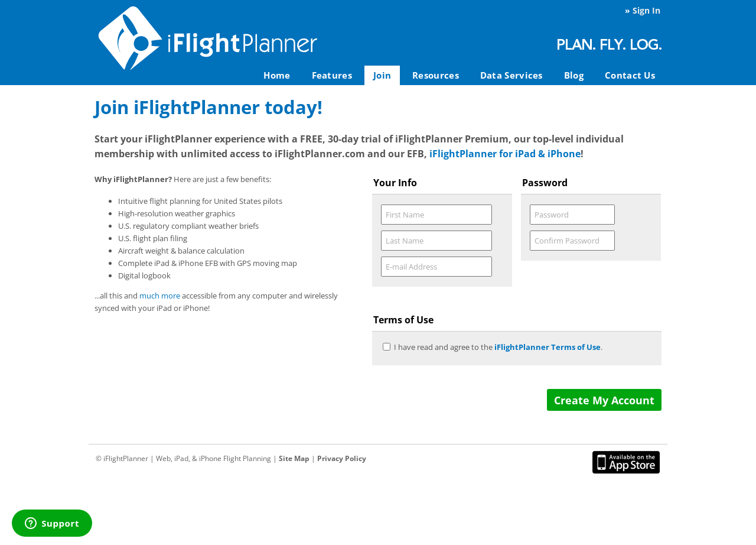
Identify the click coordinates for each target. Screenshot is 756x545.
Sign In (646, 10)
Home (277, 75)
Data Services (511, 75)
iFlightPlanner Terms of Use (548, 347)
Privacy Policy (342, 458)
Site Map (294, 458)
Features (332, 75)
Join (382, 75)
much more (160, 296)
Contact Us (630, 75)
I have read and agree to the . (498, 347)
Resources (436, 75)
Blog (574, 75)
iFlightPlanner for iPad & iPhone (505, 154)
